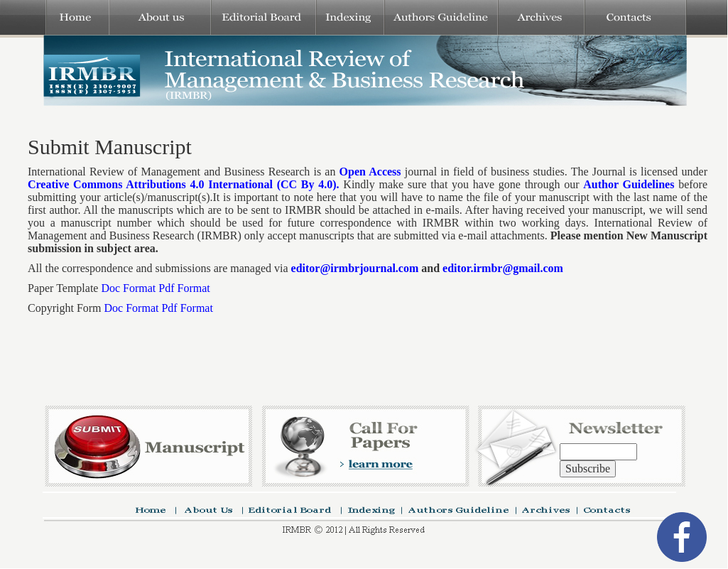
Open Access (370, 172)
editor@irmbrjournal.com (355, 268)
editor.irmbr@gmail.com (503, 268)
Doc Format (128, 288)
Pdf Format (184, 288)
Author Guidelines (629, 184)
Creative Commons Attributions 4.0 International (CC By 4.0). (184, 184)
